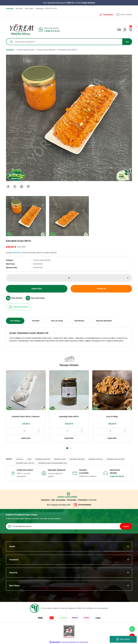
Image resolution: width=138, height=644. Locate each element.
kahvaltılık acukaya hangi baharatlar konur (53, 463)
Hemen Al (101, 289)
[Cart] (130, 29)
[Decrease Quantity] (39, 432)
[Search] (69, 42)
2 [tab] (71, 448)
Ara (127, 42)
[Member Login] (125, 29)
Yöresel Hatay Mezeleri (42, 260)
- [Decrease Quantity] (10, 278)
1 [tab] (67, 448)
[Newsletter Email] (69, 526)
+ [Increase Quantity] (128, 278)
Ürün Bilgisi (15, 321)
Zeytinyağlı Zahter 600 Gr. (69, 416)
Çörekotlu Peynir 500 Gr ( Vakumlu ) (26, 416)
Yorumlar (36, 321)
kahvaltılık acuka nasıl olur (25, 463)
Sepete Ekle (37, 289)
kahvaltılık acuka (60, 459)
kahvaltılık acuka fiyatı (77, 459)
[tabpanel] (26, 407)
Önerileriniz (79, 321)
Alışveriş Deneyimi (104, 321)
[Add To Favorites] (128, 58)
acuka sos (20, 459)
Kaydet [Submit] (126, 526)
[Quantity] (69, 278)
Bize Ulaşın (123, 639)
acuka (29, 459)
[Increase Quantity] (39, 430)
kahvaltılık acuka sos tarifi (115, 459)
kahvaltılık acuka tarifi (43, 459)
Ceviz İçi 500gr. (112, 416)
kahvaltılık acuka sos (96, 459)
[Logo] (21, 29)
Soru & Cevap (57, 321)
